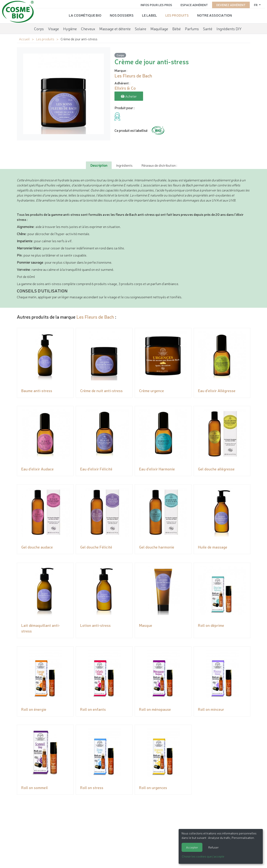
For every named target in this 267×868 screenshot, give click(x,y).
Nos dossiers (122, 15)
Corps (39, 28)
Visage (53, 28)
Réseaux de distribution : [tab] (159, 165)
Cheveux (88, 28)
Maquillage (159, 28)
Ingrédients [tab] (124, 165)
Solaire (141, 28)
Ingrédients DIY (229, 28)
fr (256, 5)
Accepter (192, 847)
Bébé (177, 28)
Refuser (213, 847)
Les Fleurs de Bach (95, 317)
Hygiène (70, 28)
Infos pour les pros (156, 5)
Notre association (215, 15)
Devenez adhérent (231, 5)
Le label (149, 15)
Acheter (129, 96)
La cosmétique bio (85, 15)
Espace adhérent (194, 5)
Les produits (177, 15)
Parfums (192, 28)
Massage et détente (115, 28)
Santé (208, 28)
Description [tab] (99, 165)
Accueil (24, 39)
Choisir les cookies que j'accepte (203, 856)
